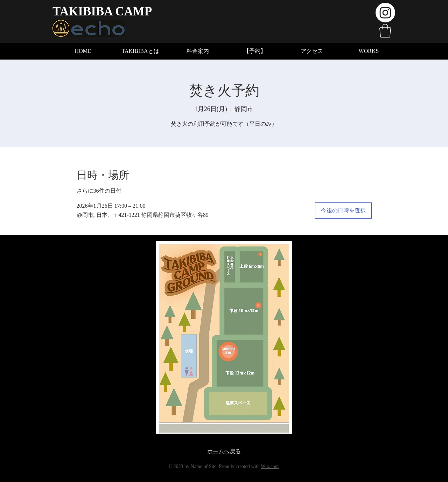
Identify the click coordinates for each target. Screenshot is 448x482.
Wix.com (270, 466)
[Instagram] (385, 13)
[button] (385, 31)
